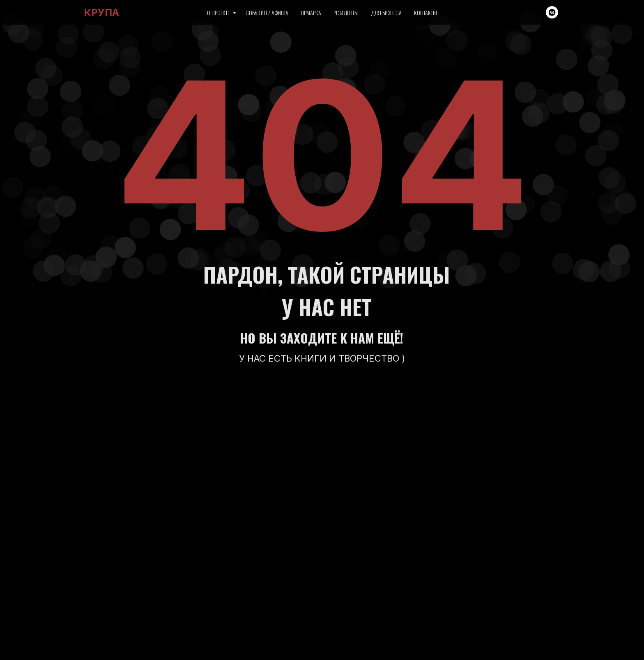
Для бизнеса (386, 13)
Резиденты (346, 13)
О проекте (219, 13)
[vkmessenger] (552, 12)
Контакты (425, 13)
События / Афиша (267, 13)
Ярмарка (311, 13)
